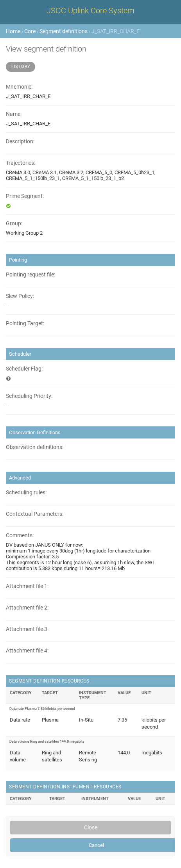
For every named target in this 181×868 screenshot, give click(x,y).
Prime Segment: (25, 196)
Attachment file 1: (27, 586)
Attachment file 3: (27, 629)
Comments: (20, 536)
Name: (14, 114)
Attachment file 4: (27, 651)
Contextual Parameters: (35, 514)
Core (30, 31)
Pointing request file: (30, 275)
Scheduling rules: (26, 493)
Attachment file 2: (27, 608)
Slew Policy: (20, 296)
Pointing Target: (25, 323)
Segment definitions (64, 31)
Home (13, 31)
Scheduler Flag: (24, 369)
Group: (14, 224)
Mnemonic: (19, 87)
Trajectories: (21, 163)
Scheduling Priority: (29, 396)
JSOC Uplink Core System (90, 11)
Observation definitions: (35, 447)
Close (91, 827)
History (21, 67)
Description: (20, 142)
